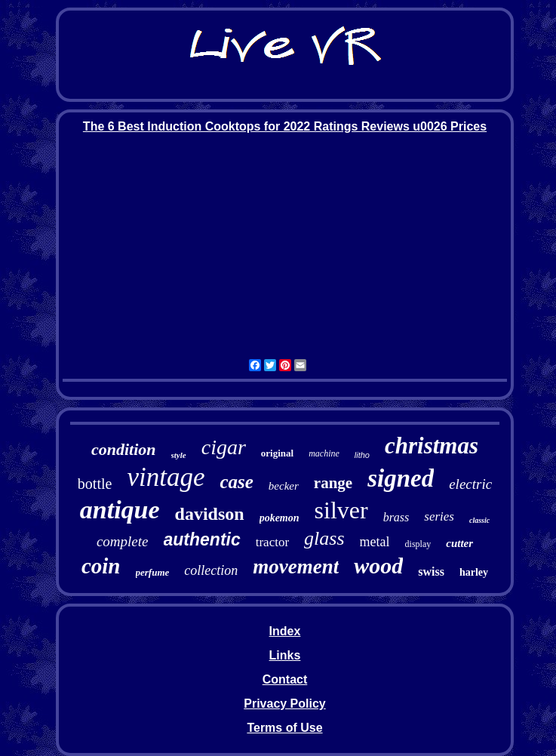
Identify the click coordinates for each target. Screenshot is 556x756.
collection (211, 570)
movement (296, 567)
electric (470, 484)
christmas (432, 446)
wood (378, 565)
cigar (224, 447)
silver (341, 510)
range (333, 483)
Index (285, 631)
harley (474, 572)
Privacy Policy (285, 704)
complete (123, 541)
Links (285, 655)
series (439, 516)
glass (324, 538)
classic (479, 520)
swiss (431, 572)
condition (124, 449)
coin (101, 566)
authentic (202, 539)
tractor (272, 542)
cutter (459, 543)
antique (120, 510)
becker (284, 486)
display (418, 544)
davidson (210, 514)
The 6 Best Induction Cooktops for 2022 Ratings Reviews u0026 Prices (285, 126)
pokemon (280, 518)
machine (324, 453)
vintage (166, 477)
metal (375, 542)
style (179, 455)
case (236, 482)
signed (401, 478)
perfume (153, 572)
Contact (285, 679)
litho (362, 455)
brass (396, 517)
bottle (95, 484)
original (277, 453)
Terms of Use (284, 728)
